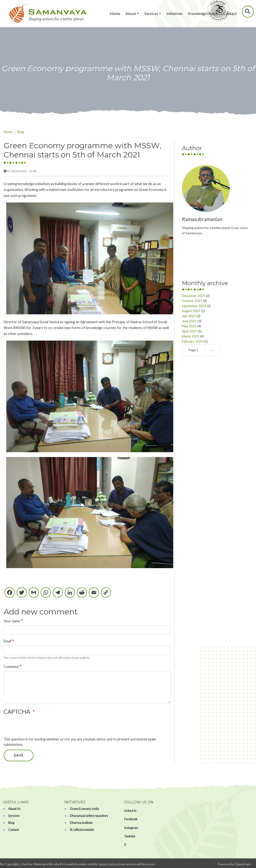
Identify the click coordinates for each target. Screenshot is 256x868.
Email (7, 641)
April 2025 (189, 331)
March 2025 (191, 336)
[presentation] (40, 727)
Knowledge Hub (201, 13)
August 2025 (191, 311)
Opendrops (243, 864)
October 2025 (192, 301)
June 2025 (189, 321)
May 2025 (189, 326)
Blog (21, 132)
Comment (11, 667)
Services (151, 13)
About (131, 13)
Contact (230, 13)
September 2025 (194, 306)
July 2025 (189, 316)
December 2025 (193, 296)
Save (19, 755)
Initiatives (174, 13)
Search (248, 11)
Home (115, 13)
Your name (12, 621)
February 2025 (192, 341)
